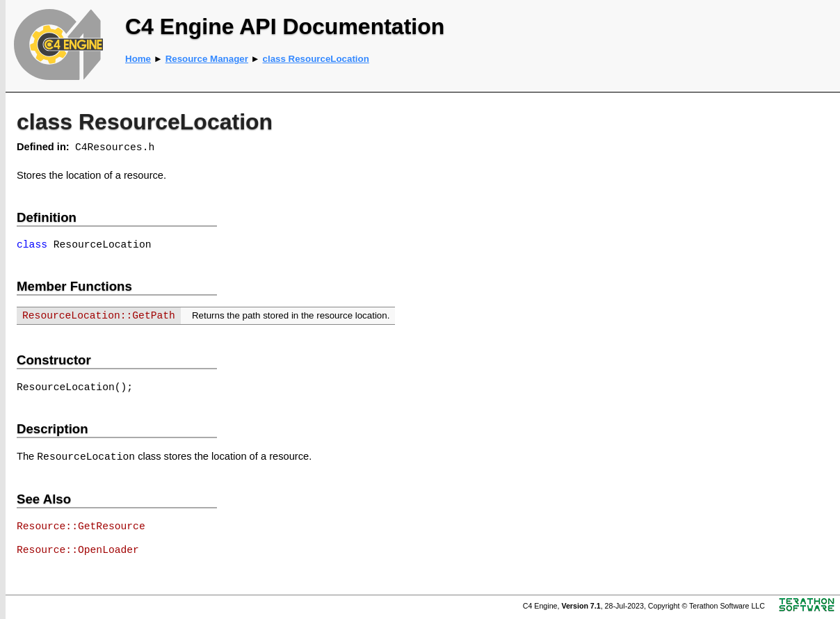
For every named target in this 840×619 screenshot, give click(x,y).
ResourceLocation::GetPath (99, 316)
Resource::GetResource (81, 526)
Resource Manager (207, 59)
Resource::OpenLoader (78, 550)
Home (138, 59)
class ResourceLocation (316, 59)
